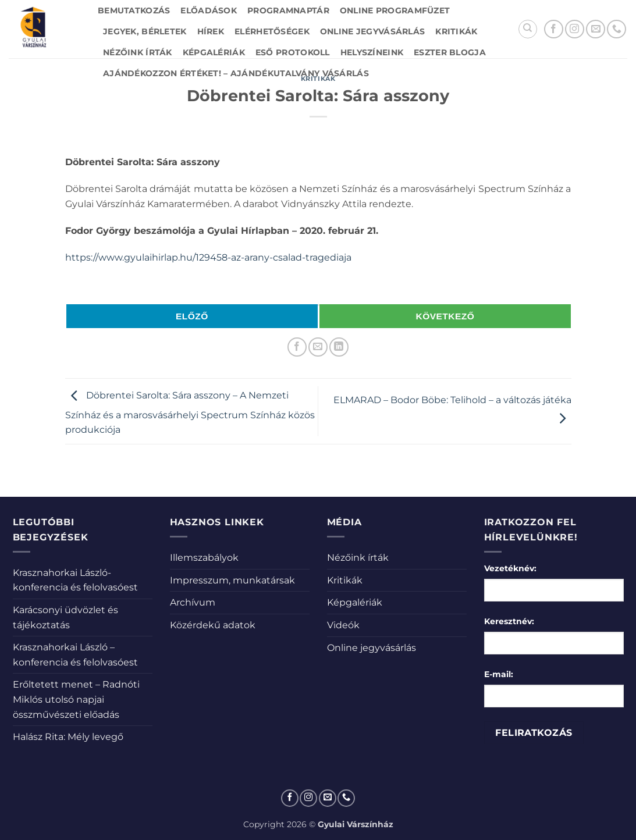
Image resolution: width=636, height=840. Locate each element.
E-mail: (499, 674)
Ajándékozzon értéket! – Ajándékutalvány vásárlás (236, 73)
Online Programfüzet (395, 10)
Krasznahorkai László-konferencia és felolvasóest (75, 580)
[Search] (528, 29)
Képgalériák (214, 52)
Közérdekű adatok (213, 625)
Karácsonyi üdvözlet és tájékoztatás (65, 617)
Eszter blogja (450, 52)
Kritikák (456, 31)
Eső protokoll (293, 52)
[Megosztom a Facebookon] (297, 347)
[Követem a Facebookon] (554, 29)
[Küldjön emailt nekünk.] (596, 29)
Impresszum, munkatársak (232, 580)
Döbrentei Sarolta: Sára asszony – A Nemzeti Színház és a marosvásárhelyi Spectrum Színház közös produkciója (190, 413)
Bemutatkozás (134, 10)
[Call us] (617, 29)
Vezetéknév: (510, 568)
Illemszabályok (204, 558)
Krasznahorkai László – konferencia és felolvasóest (75, 655)
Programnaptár (288, 10)
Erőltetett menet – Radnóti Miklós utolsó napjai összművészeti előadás (76, 699)
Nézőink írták (138, 52)
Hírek (211, 31)
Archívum (193, 602)
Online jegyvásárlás (372, 31)
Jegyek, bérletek (145, 31)
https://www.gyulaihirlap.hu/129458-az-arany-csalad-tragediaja (208, 257)
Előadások (209, 10)
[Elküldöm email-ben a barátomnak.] (318, 347)
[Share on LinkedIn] (339, 347)
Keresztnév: (509, 621)
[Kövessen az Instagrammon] (575, 29)
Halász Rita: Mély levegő (68, 737)
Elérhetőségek (272, 31)
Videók (343, 625)
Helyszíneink (372, 52)
